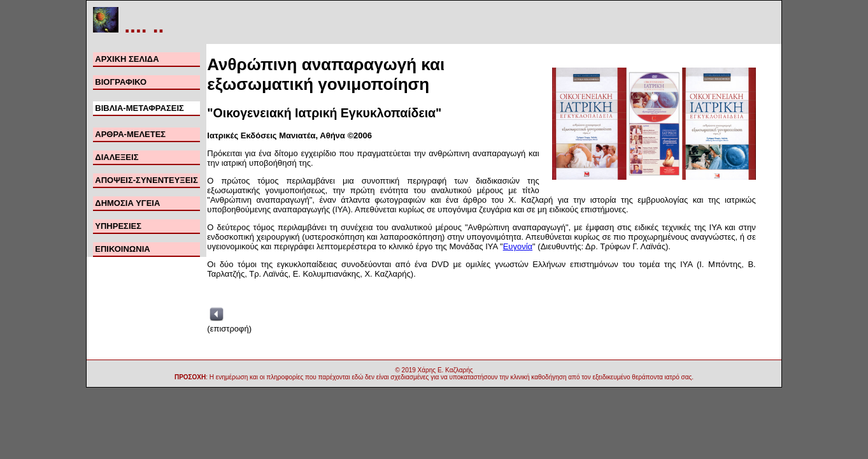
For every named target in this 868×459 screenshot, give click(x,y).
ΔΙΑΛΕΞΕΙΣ (117, 157)
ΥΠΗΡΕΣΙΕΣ (118, 226)
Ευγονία (518, 246)
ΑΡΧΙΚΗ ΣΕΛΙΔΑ (127, 59)
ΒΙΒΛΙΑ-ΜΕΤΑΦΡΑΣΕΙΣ (139, 108)
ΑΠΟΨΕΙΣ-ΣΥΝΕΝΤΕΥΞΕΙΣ (146, 180)
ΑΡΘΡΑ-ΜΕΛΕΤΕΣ (130, 134)
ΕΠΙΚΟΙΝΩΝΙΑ (122, 249)
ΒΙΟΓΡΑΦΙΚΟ (121, 82)
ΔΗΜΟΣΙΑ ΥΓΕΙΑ (127, 203)
